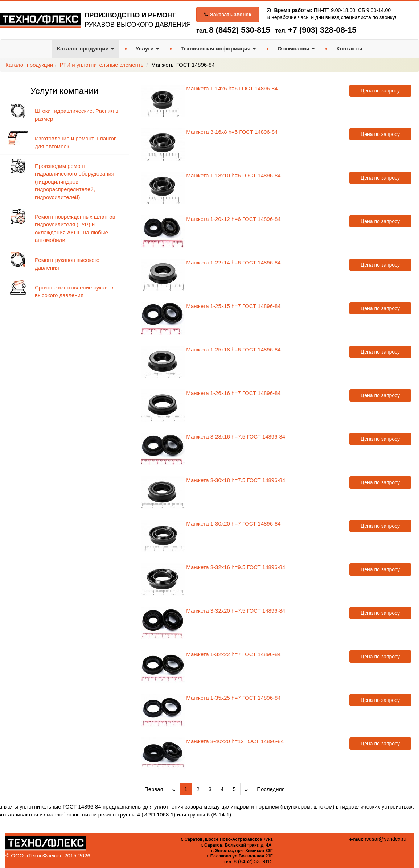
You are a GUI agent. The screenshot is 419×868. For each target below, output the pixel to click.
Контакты (349, 48)
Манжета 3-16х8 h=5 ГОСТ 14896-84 (232, 132)
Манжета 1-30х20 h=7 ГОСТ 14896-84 (233, 524)
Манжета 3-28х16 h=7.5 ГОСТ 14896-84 (236, 437)
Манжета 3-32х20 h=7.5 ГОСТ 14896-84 (236, 611)
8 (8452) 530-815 (240, 30)
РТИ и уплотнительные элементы (102, 65)
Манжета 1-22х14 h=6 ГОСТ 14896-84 (233, 262)
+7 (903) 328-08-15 (322, 30)
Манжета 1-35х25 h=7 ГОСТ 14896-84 (233, 698)
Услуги (147, 48)
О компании (296, 48)
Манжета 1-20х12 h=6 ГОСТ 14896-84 (233, 219)
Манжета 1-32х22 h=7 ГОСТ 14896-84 (233, 654)
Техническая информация (218, 48)
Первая (154, 789)
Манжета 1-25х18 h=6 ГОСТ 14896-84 (233, 349)
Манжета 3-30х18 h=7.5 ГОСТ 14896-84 (236, 480)
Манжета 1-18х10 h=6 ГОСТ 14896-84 (233, 175)
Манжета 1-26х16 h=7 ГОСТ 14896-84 (233, 393)
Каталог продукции (85, 48)
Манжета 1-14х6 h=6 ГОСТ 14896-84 (232, 88)
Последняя (271, 789)
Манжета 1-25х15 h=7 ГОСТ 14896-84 (233, 306)
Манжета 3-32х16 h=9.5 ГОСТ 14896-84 (236, 567)
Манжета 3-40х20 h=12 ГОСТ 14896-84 (235, 741)
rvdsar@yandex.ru (385, 839)
